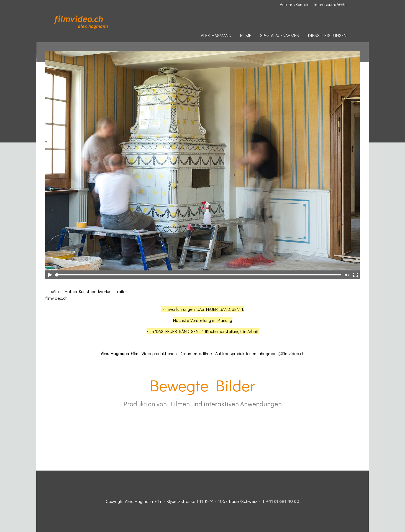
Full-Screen (355, 275)
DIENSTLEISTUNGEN (327, 35)
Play (50, 275)
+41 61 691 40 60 (283, 501)
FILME (246, 35)
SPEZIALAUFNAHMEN (280, 35)
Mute (347, 275)
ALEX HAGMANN (216, 35)
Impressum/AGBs (330, 4)
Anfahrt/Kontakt (295, 4)
